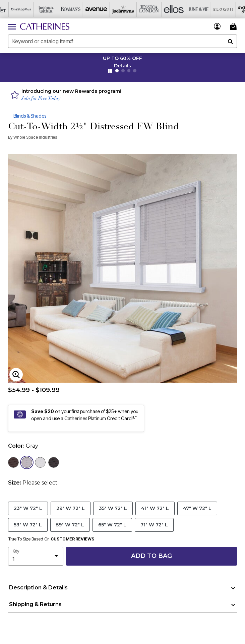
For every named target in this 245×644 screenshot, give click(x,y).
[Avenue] (87, 9)
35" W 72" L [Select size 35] (113, 508)
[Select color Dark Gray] (54, 462)
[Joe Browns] (112, 9)
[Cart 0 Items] (234, 26)
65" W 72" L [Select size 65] (112, 525)
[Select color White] (40, 462)
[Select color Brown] (13, 462)
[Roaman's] (62, 9)
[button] (122, 66)
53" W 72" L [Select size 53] (28, 525)
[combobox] (122, 41)
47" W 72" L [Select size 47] (197, 508)
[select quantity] (36, 556)
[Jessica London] (136, 9)
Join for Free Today (41, 99)
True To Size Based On (51, 539)
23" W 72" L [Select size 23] (28, 508)
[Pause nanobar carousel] (110, 71)
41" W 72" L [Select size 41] (155, 508)
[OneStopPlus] (12, 9)
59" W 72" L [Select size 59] (70, 525)
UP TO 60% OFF (122, 58)
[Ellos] (161, 9)
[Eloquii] (211, 9)
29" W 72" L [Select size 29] (71, 508)
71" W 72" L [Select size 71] (154, 525)
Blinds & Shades (30, 116)
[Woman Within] (37, 9)
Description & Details (38, 588)
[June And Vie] (186, 9)
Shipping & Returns (35, 604)
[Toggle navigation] (12, 26)
